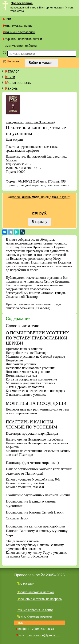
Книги (7, 19)
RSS (20, 623)
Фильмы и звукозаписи (19, 32)
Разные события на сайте (35, 610)
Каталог (12, 71)
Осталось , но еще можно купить (39, 197)
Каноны (12, 88)
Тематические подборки (20, 46)
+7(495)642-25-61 (42, 629)
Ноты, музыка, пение (18, 26)
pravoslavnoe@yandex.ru (43, 635)
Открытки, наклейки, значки (22, 39)
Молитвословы (18, 83)
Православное (22, 3)
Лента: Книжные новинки (34, 617)
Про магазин (25, 584)
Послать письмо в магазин (35, 592)
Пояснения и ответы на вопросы (39, 599)
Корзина (13, 61)
